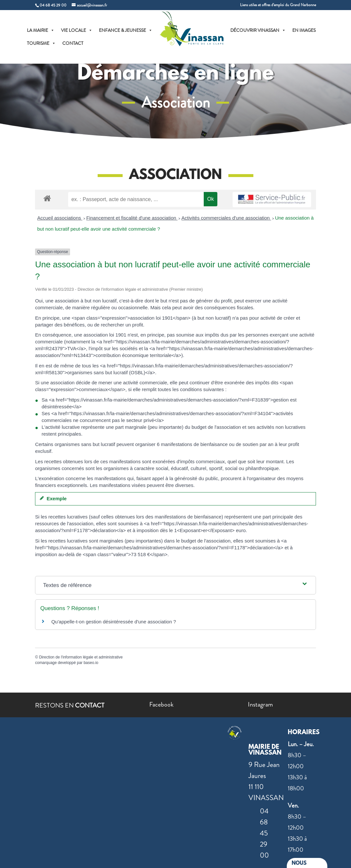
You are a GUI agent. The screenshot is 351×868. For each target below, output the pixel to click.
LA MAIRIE (41, 31)
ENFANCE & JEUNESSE (126, 31)
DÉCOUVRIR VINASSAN (259, 31)
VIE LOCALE (77, 31)
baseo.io (91, 663)
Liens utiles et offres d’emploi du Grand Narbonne (278, 5)
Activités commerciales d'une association (226, 218)
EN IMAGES (305, 31)
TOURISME (42, 44)
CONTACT (73, 44)
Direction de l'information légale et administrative (81, 657)
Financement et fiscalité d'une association (132, 218)
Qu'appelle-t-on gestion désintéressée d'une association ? (114, 622)
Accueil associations (60, 218)
